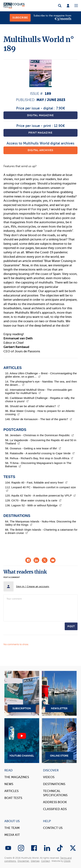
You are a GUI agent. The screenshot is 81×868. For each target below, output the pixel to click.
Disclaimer (24, 861)
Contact (46, 861)
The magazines (17, 777)
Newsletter (59, 693)
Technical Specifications (55, 793)
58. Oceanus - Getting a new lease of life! (33, 448)
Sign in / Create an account (33, 586)
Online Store (59, 741)
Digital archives (40, 150)
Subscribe (20, 18)
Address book (55, 802)
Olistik (67, 861)
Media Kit (12, 835)
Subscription (22, 693)
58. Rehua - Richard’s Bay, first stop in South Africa (39, 458)
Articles (11, 791)
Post (71, 626)
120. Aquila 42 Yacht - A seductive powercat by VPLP (40, 495)
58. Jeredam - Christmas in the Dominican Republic (39, 435)
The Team (12, 828)
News (9, 784)
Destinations (54, 784)
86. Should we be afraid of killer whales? (32, 406)
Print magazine (40, 133)
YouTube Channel (22, 741)
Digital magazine (40, 115)
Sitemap (35, 861)
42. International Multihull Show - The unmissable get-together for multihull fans (39, 391)
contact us (53, 828)
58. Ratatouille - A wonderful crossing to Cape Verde (40, 453)
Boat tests (13, 798)
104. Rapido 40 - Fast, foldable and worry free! (36, 482)
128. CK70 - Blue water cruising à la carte (33, 500)
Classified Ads (55, 809)
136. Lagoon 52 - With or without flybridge (33, 505)
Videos (49, 777)
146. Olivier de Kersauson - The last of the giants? (39, 419)
